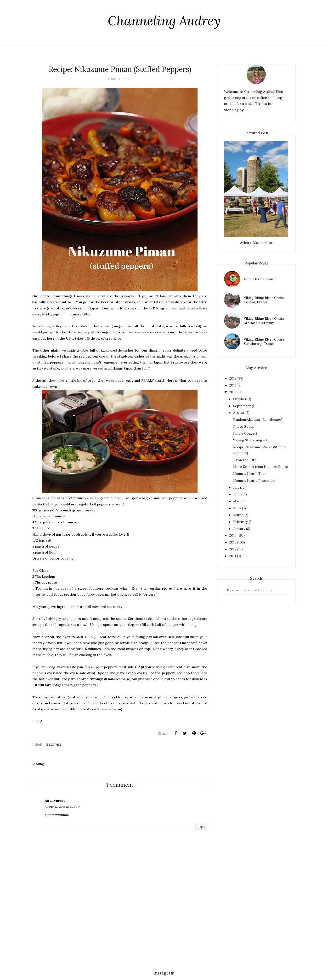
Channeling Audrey (164, 21)
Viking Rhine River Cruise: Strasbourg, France (265, 342)
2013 (233, 542)
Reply (201, 827)
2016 (233, 385)
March (238, 515)
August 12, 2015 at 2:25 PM (62, 807)
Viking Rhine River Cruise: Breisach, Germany (265, 321)
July (236, 487)
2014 (233, 535)
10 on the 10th (245, 460)
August (239, 413)
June (237, 494)
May (236, 501)
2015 (233, 392)
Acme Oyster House (260, 279)
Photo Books (244, 426)
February (240, 522)
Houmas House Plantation (254, 481)
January (239, 529)
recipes (54, 745)
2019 (233, 378)
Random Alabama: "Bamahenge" (258, 420)
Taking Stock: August (250, 440)
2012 (233, 549)
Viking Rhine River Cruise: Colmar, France (265, 300)
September (242, 406)
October (240, 399)
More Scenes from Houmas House (261, 467)
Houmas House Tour (250, 474)
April (237, 508)
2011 (233, 556)
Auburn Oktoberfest (256, 243)
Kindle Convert (245, 433)
